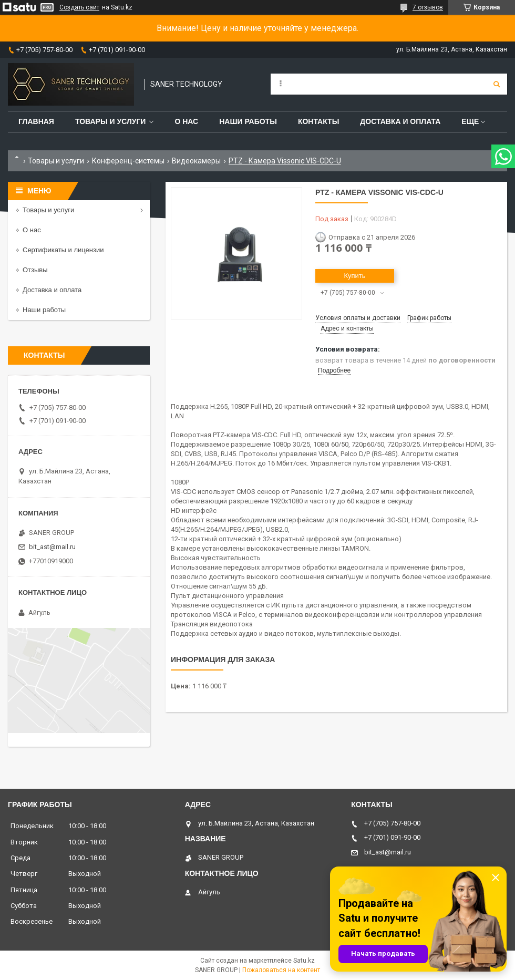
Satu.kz (304, 961)
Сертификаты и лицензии (63, 250)
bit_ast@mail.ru (52, 547)
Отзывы (35, 270)
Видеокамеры (196, 161)
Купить (354, 276)
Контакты (318, 121)
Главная (36, 121)
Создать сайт (79, 7)
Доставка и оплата (400, 121)
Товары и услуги (111, 121)
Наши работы (248, 121)
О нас (186, 121)
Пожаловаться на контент (281, 970)
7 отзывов (428, 7)
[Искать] (497, 84)
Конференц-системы (128, 161)
